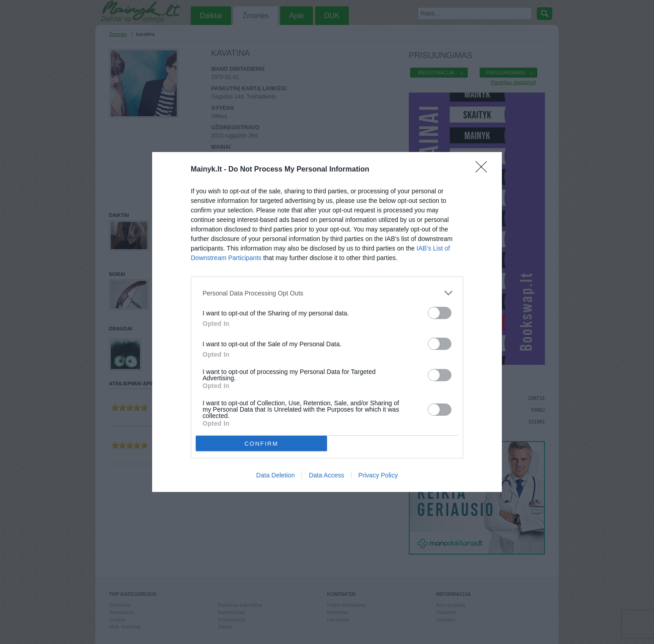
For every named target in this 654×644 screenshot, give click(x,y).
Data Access (327, 475)
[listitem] (327, 293)
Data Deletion (275, 475)
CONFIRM (261, 444)
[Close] (484, 170)
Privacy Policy (378, 475)
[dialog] (327, 322)
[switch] (440, 313)
